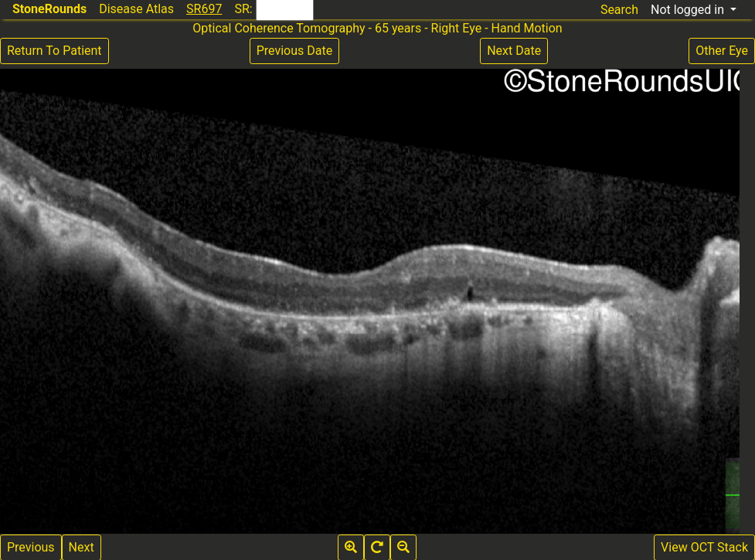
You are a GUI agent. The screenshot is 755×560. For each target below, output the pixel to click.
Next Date (514, 51)
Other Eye (722, 51)
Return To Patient (54, 51)
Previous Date (294, 51)
